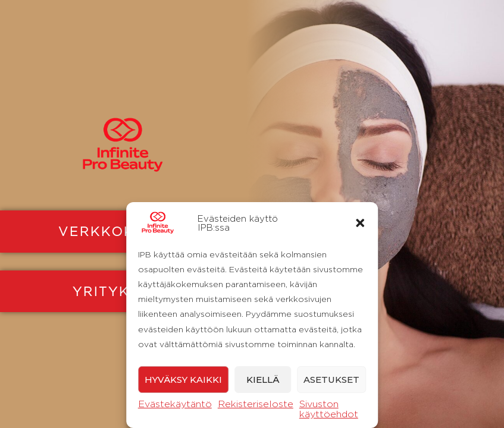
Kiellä (263, 380)
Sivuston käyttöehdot (329, 409)
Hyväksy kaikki (183, 380)
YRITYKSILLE (123, 291)
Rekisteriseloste (256, 404)
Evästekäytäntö (175, 404)
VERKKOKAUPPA (123, 231)
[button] (360, 223)
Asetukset (331, 380)
